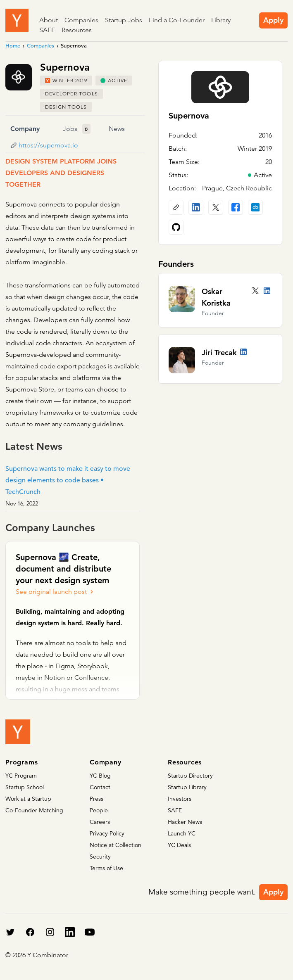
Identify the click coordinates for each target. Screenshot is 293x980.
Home (13, 46)
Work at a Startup (28, 799)
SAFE (47, 30)
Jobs (70, 129)
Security (100, 857)
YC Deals (179, 845)
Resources (77, 30)
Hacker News (185, 822)
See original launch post (55, 592)
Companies (81, 20)
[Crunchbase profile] (255, 207)
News (117, 129)
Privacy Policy (107, 833)
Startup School (25, 787)
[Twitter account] (255, 291)
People (99, 810)
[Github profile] (176, 227)
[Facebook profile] (236, 207)
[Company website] (176, 207)
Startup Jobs (124, 20)
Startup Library (187, 787)
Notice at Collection (116, 845)
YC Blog (100, 776)
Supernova (189, 116)
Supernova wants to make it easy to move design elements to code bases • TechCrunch (68, 480)
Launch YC (182, 833)
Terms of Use (106, 868)
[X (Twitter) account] (216, 207)
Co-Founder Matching (34, 810)
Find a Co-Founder (177, 20)
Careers (100, 822)
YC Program (21, 776)
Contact (100, 787)
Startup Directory (190, 776)
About (49, 20)
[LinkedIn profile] (196, 207)
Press (96, 799)
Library (221, 20)
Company (25, 129)
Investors (180, 799)
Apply (273, 20)
